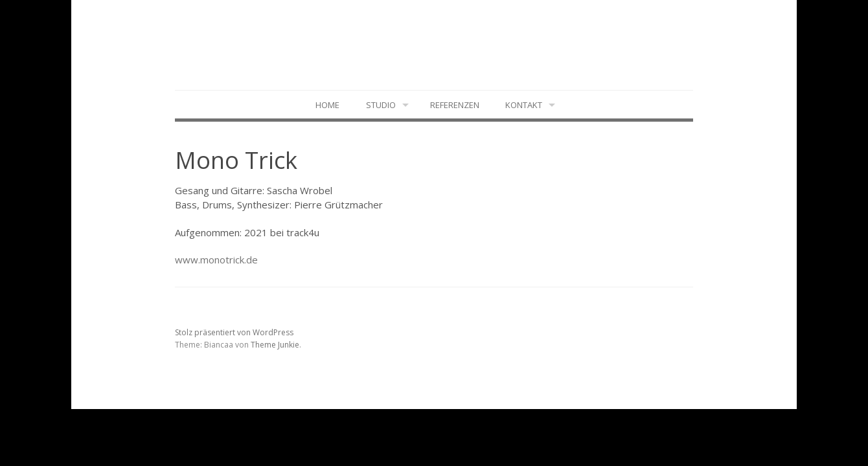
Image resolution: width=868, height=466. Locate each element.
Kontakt (524, 105)
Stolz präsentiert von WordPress (234, 332)
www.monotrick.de (216, 260)
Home (327, 105)
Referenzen (455, 105)
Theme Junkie (275, 345)
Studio (381, 105)
